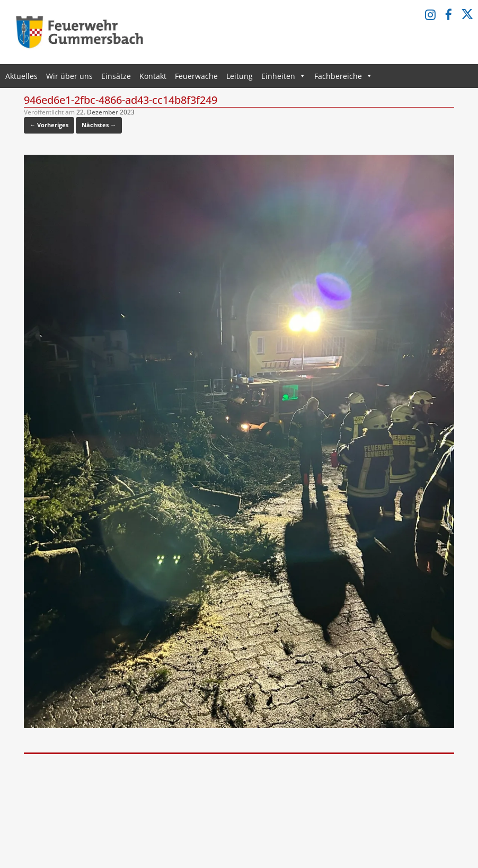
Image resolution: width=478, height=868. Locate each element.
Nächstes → (99, 125)
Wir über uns (69, 76)
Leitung (240, 76)
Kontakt (153, 76)
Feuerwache (196, 76)
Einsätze (116, 76)
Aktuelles (21, 76)
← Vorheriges (49, 125)
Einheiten (284, 76)
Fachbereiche (343, 76)
